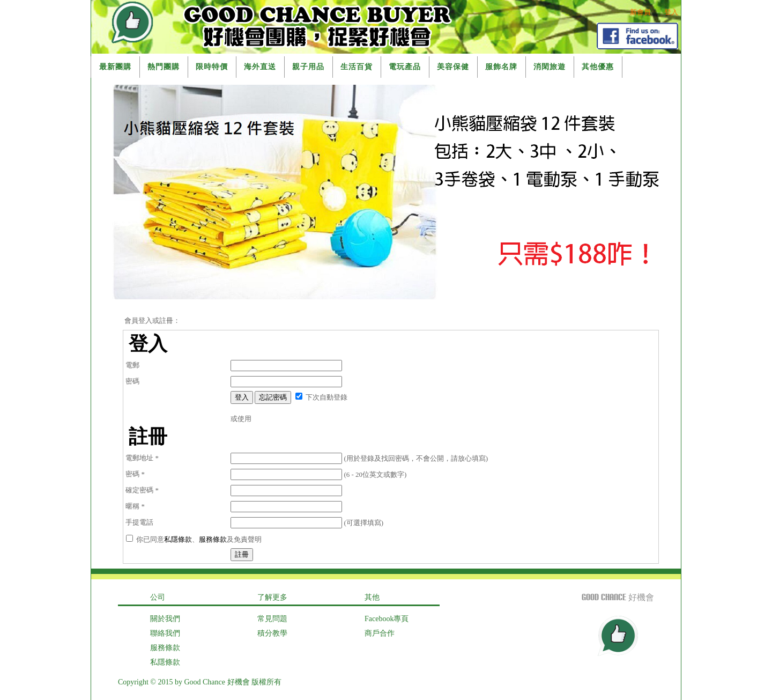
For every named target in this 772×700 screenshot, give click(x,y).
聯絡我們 (165, 633)
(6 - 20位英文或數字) (318, 474)
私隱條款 (178, 539)
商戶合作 (380, 633)
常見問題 (272, 619)
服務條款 (213, 539)
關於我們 (165, 619)
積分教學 (272, 633)
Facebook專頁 (387, 619)
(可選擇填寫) (307, 523)
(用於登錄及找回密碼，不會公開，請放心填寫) (359, 458)
